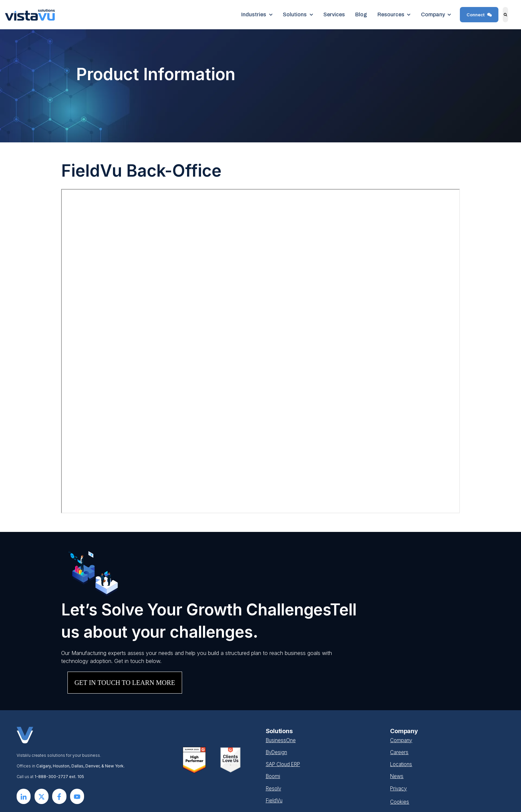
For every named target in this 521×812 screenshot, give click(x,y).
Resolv (274, 788)
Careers (399, 752)
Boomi (274, 776)
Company (402, 740)
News (397, 776)
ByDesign (277, 752)
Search (501, 19)
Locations (402, 764)
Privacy (399, 788)
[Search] (506, 15)
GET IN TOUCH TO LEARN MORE (125, 683)
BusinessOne (282, 740)
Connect (479, 15)
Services (334, 14)
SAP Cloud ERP (285, 764)
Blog (361, 14)
